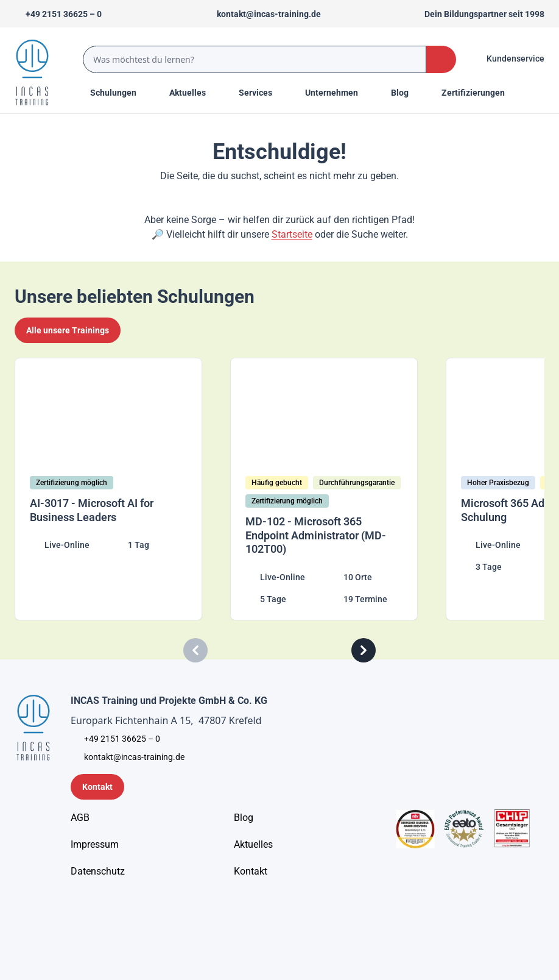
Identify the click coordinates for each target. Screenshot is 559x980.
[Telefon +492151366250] (58, 14)
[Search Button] (441, 59)
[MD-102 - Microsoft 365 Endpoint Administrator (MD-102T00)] (333, 489)
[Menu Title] (194, 93)
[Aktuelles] (253, 845)
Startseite (292, 234)
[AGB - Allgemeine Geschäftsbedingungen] (80, 818)
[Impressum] (95, 845)
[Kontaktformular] (97, 787)
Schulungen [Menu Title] (120, 92)
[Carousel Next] (364, 650)
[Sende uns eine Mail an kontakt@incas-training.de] (263, 14)
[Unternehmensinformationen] (98, 872)
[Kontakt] (251, 872)
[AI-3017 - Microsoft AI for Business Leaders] (118, 489)
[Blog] (244, 818)
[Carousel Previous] (195, 650)
